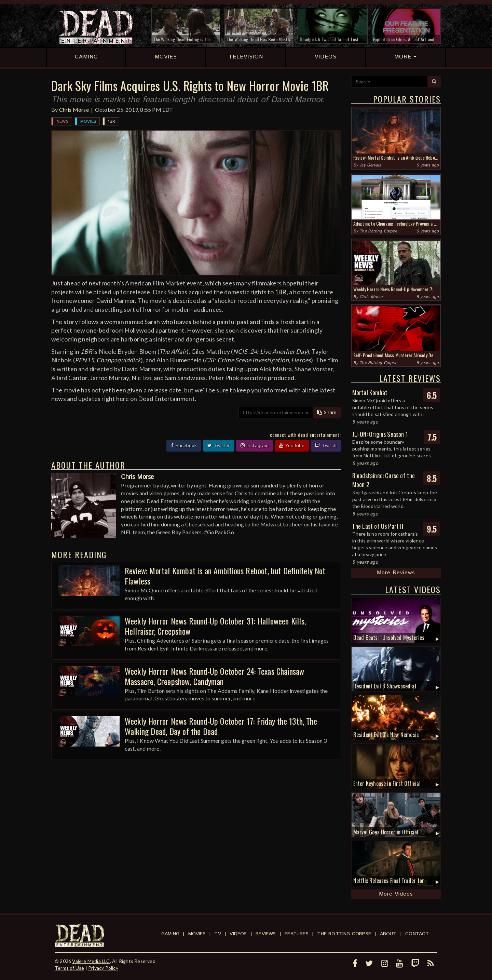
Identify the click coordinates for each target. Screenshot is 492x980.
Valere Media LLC (91, 961)
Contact (417, 934)
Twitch (326, 446)
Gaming (170, 934)
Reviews (266, 934)
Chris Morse (74, 110)
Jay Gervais (370, 165)
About (388, 934)
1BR (112, 122)
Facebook (184, 446)
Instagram (255, 446)
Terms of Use (69, 968)
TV (217, 934)
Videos (238, 934)
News (63, 122)
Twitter (219, 446)
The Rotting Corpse (378, 231)
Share (327, 413)
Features (297, 934)
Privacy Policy (103, 968)
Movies (88, 122)
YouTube (292, 446)
